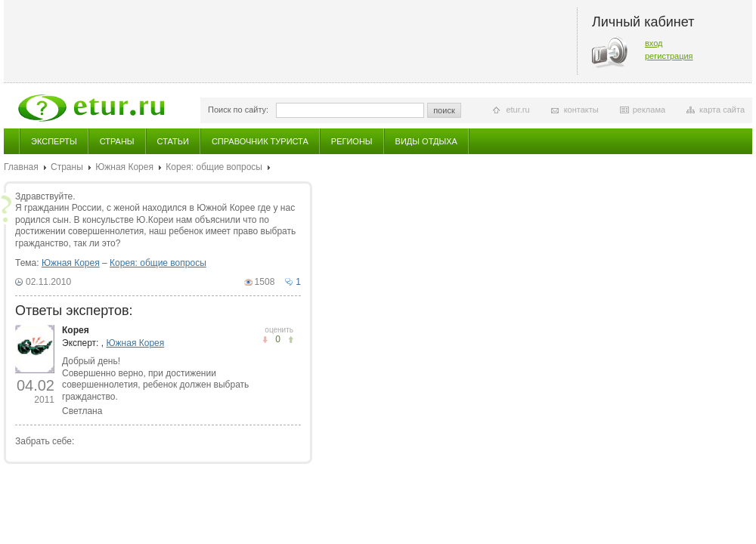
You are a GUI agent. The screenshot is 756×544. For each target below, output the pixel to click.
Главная (21, 167)
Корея (76, 330)
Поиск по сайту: (238, 110)
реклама (649, 110)
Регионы (352, 141)
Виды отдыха (426, 141)
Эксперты (54, 141)
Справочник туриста (260, 141)
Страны (117, 141)
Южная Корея (124, 167)
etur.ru (517, 110)
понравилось (265, 340)
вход (654, 43)
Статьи (173, 141)
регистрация (669, 56)
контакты (581, 110)
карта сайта (722, 110)
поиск (444, 110)
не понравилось (291, 340)
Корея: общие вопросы (214, 167)
